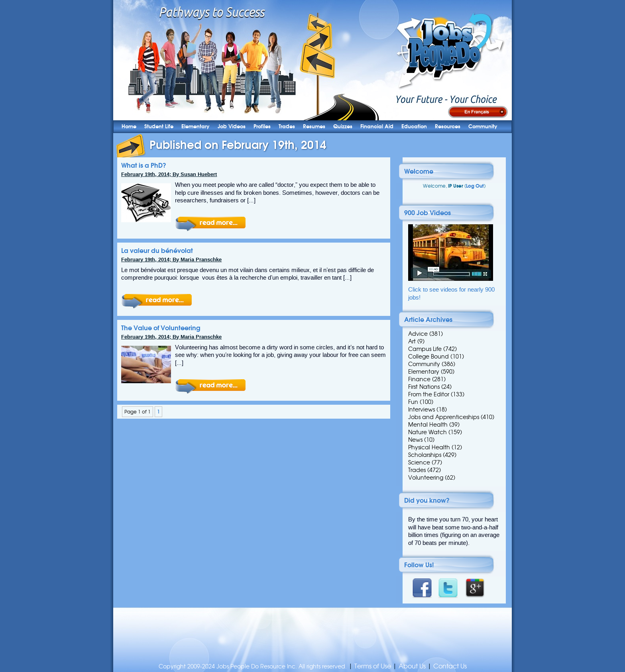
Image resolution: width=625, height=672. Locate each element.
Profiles (262, 126)
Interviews (422, 409)
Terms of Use (373, 666)
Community (483, 126)
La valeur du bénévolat (157, 251)
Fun (413, 402)
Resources (448, 126)
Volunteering (426, 478)
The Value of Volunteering (161, 328)
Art (412, 341)
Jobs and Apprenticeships (444, 417)
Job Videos (232, 126)
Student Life (159, 126)
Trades (287, 126)
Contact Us (450, 666)
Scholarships (425, 455)
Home (129, 126)
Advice (418, 334)
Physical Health (429, 447)
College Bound (428, 357)
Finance (419, 379)
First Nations (424, 387)
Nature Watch (427, 432)
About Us (412, 666)
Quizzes (343, 126)
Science (419, 462)
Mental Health (428, 425)
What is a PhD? (144, 165)
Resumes (314, 126)
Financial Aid (377, 126)
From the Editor (429, 394)
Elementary (196, 126)
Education (414, 126)
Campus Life (425, 349)
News (415, 440)
